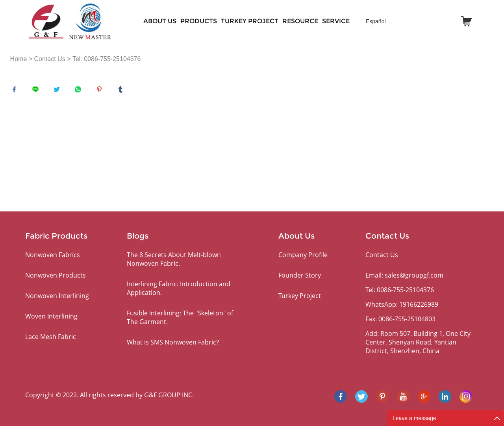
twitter (59, 91)
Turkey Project (250, 21)
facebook (16, 91)
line (37, 91)
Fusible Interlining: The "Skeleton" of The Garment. (180, 317)
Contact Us (50, 59)
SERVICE (336, 21)
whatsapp (80, 91)
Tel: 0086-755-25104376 (107, 59)
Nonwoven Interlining (57, 296)
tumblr (122, 91)
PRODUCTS (199, 21)
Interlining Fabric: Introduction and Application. (179, 288)
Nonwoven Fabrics (53, 255)
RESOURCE (300, 21)
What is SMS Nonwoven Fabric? (173, 342)
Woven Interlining (51, 316)
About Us (160, 21)
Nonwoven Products (56, 275)
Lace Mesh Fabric (51, 337)
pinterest (101, 91)
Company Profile (303, 255)
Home (19, 59)
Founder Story (300, 275)
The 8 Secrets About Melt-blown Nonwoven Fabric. (174, 259)
